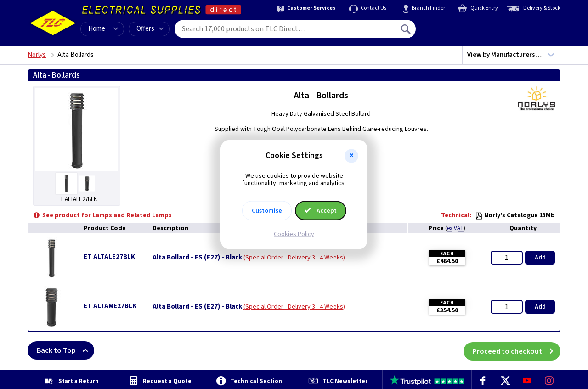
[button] (351, 156)
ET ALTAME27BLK (110, 306)
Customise (267, 211)
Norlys (37, 55)
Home (97, 29)
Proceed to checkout (517, 350)
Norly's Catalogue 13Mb (515, 215)
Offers (150, 29)
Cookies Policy (294, 234)
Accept (321, 211)
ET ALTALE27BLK (109, 257)
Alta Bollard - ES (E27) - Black (197, 258)
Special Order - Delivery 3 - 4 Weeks (294, 258)
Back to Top (65, 350)
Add (540, 258)
